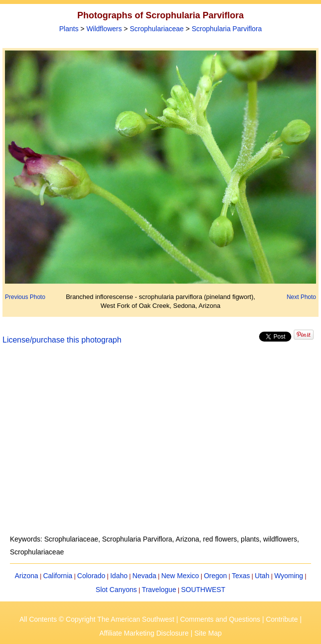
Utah (262, 576)
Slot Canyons (116, 590)
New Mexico (180, 576)
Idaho (119, 576)
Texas (241, 576)
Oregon (215, 576)
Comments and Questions (220, 619)
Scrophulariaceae (157, 29)
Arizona (27, 576)
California (58, 576)
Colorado (91, 576)
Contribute (282, 619)
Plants (69, 29)
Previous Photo (25, 297)
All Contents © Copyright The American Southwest (97, 619)
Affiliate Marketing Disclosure (144, 633)
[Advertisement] (160, 446)
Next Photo (301, 297)
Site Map (208, 633)
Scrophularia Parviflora (227, 29)
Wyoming (289, 576)
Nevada (144, 576)
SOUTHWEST (203, 590)
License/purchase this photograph (62, 340)
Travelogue (159, 590)
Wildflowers (104, 29)
